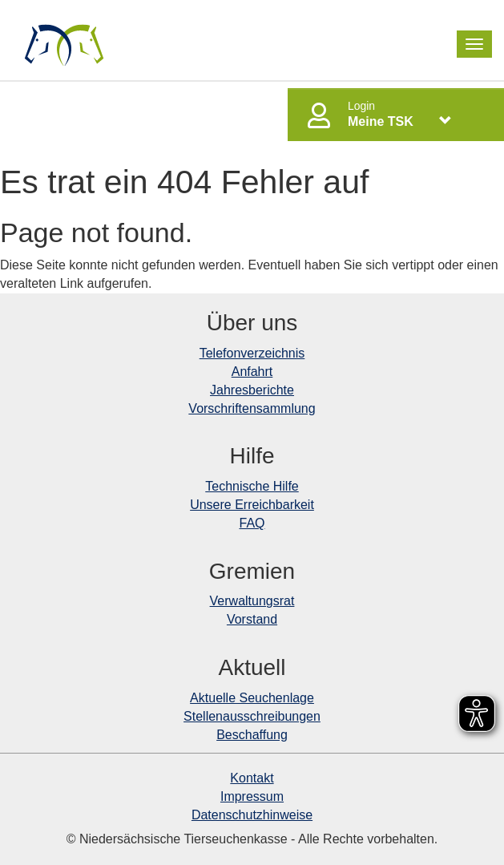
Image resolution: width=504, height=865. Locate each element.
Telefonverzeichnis (252, 353)
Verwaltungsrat (252, 601)
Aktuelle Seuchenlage (252, 698)
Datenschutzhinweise (252, 815)
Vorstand (252, 619)
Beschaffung (252, 735)
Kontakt (252, 778)
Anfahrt (252, 372)
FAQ (252, 523)
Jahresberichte (252, 390)
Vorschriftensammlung (252, 408)
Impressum (252, 796)
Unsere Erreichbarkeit (252, 505)
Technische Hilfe (252, 486)
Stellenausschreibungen (252, 716)
